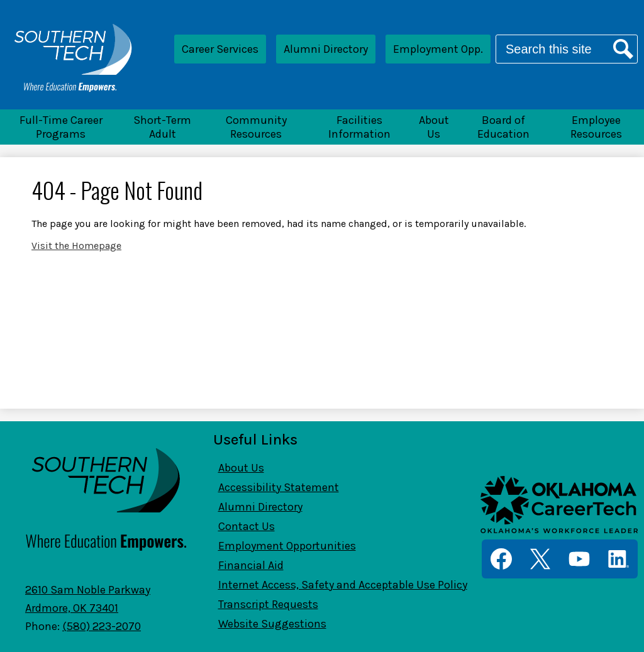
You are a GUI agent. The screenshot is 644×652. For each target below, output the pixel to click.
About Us (241, 468)
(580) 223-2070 (102, 626)
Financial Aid (251, 565)
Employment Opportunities (287, 546)
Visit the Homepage (76, 246)
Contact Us (247, 526)
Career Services (220, 49)
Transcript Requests (268, 604)
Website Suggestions (272, 624)
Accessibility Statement (279, 487)
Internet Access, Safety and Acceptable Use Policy (343, 585)
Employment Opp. (438, 49)
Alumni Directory (326, 49)
